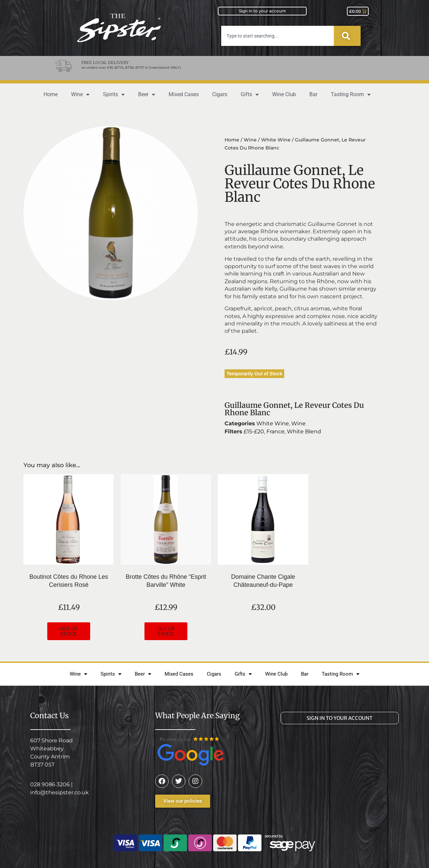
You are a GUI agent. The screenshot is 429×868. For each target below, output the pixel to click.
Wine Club (284, 94)
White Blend (304, 431)
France (275, 431)
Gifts (250, 95)
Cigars (220, 94)
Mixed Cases (184, 94)
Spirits (114, 95)
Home (51, 94)
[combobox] (278, 36)
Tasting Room (351, 95)
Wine (80, 95)
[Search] (347, 36)
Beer (147, 95)
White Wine (276, 140)
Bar (313, 94)
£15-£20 (254, 431)
